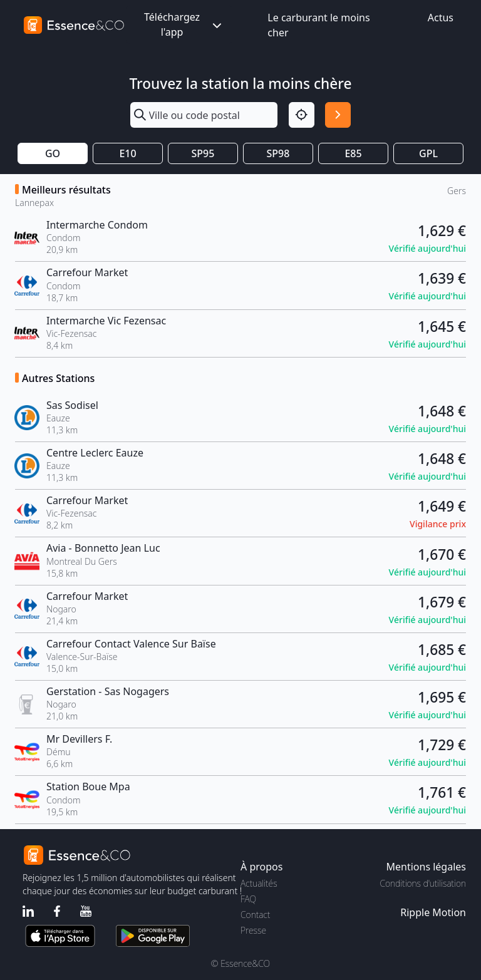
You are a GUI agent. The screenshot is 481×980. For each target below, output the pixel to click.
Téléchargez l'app (184, 24)
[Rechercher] (338, 115)
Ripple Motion (433, 912)
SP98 (278, 153)
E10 (127, 153)
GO (53, 153)
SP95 (203, 153)
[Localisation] (302, 115)
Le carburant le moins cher (318, 25)
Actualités (259, 883)
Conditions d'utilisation (423, 883)
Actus (441, 18)
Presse (253, 930)
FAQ (248, 899)
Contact (255, 915)
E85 (353, 153)
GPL (428, 153)
